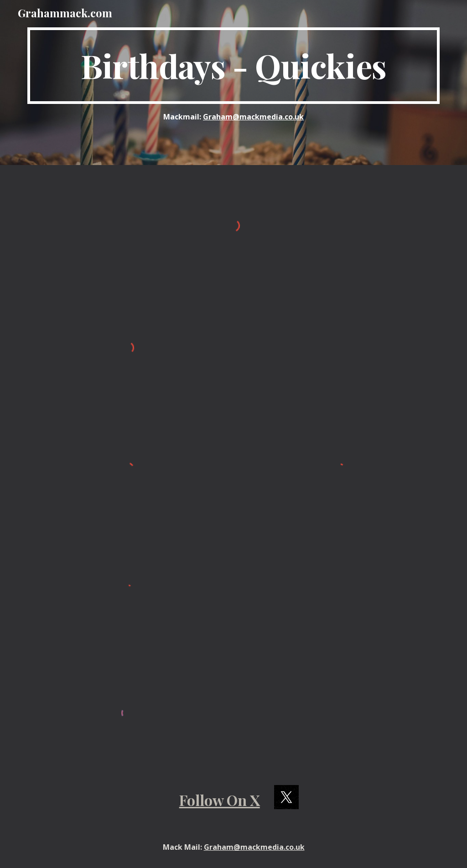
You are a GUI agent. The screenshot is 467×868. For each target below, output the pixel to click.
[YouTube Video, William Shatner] (340, 344)
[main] (234, 66)
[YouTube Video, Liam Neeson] (340, 706)
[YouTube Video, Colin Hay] (340, 587)
